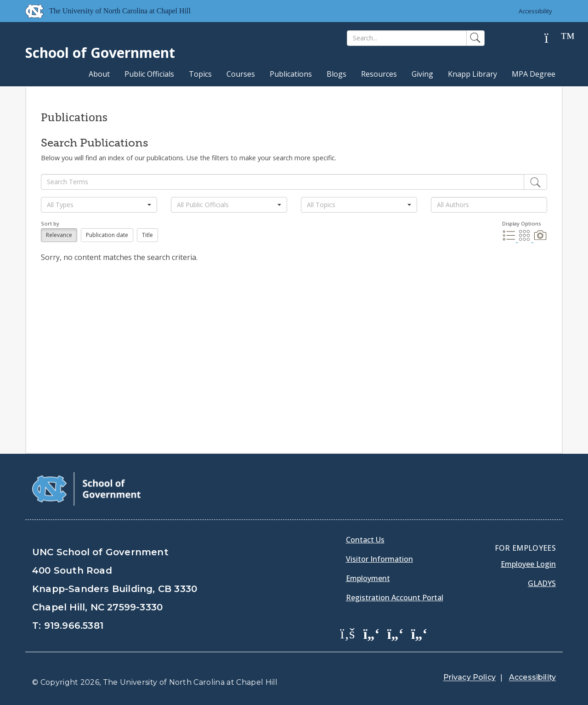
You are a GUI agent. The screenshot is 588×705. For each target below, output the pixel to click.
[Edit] (535, 182)
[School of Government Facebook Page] (348, 633)
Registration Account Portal (395, 598)
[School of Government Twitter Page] (372, 633)
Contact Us (365, 540)
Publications (291, 74)
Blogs (336, 74)
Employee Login (528, 564)
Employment (368, 578)
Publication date (107, 235)
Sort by (50, 223)
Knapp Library (472, 74)
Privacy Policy (469, 677)
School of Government (100, 53)
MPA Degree (534, 74)
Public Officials (149, 74)
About (99, 74)
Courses (241, 74)
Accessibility (535, 11)
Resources (379, 74)
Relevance (59, 235)
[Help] (554, 38)
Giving (422, 74)
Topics (200, 74)
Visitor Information (379, 559)
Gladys (542, 583)
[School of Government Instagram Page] (419, 633)
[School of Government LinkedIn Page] (396, 633)
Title (147, 235)
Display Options (521, 223)
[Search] (407, 38)
